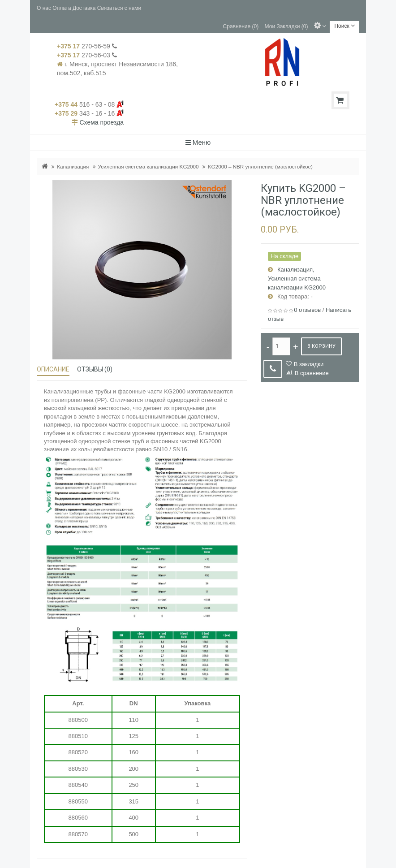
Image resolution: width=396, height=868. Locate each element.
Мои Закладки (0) (286, 26)
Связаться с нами (119, 8)
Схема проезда (101, 122)
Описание (53, 369)
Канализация (73, 166)
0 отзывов (307, 310)
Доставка (84, 8)
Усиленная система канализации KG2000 (148, 166)
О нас (44, 8)
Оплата (62, 8)
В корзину (321, 346)
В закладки (309, 364)
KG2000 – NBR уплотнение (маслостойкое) (260, 166)
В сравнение (312, 373)
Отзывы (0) (95, 369)
